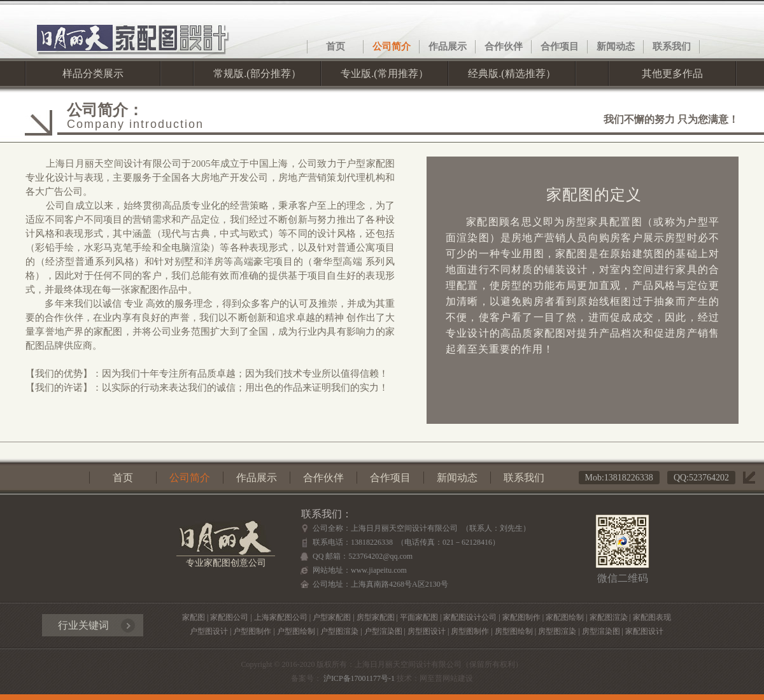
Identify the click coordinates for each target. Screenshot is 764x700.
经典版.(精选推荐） (512, 73)
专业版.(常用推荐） (384, 73)
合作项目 (560, 46)
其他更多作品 (672, 73)
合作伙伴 (504, 46)
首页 (336, 46)
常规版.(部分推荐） (257, 73)
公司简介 (392, 46)
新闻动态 (616, 46)
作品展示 (448, 46)
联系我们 (672, 46)
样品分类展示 (93, 73)
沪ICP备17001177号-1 (358, 678)
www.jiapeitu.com (379, 570)
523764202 (709, 478)
